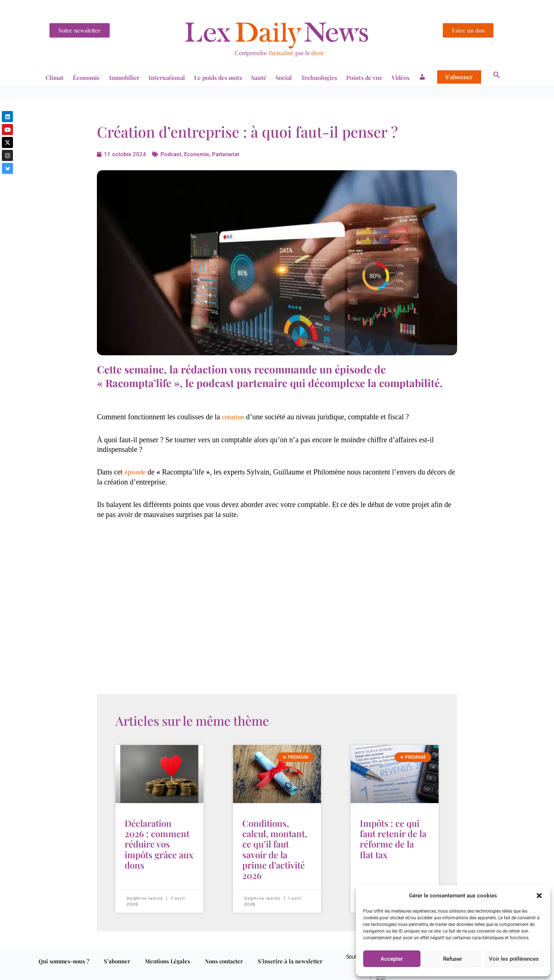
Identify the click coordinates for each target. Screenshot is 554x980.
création (235, 417)
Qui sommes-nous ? (64, 952)
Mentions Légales (168, 952)
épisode (136, 472)
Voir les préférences (514, 959)
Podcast (172, 154)
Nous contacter (224, 952)
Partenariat (230, 154)
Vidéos (401, 78)
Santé (259, 78)
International (167, 78)
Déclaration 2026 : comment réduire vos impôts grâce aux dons (159, 840)
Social (284, 78)
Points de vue (364, 78)
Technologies (319, 78)
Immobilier (124, 78)
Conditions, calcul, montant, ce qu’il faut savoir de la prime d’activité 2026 (275, 845)
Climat (55, 78)
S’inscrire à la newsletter (290, 952)
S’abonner (459, 77)
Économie (86, 78)
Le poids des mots (218, 78)
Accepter (392, 959)
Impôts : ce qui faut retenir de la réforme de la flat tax (393, 836)
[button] (539, 896)
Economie (199, 154)
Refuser (452, 959)
